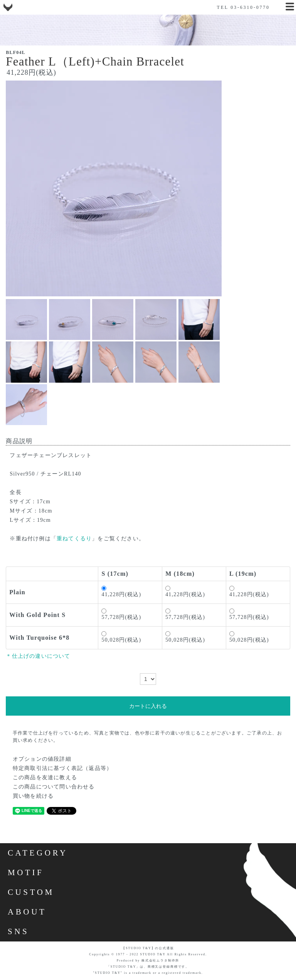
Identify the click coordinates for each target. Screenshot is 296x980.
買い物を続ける (33, 796)
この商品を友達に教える (45, 777)
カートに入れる (148, 706)
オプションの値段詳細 (42, 759)
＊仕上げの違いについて (38, 656)
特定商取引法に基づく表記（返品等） (62, 768)
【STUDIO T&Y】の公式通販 (148, 948)
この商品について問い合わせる (54, 787)
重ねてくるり (74, 539)
